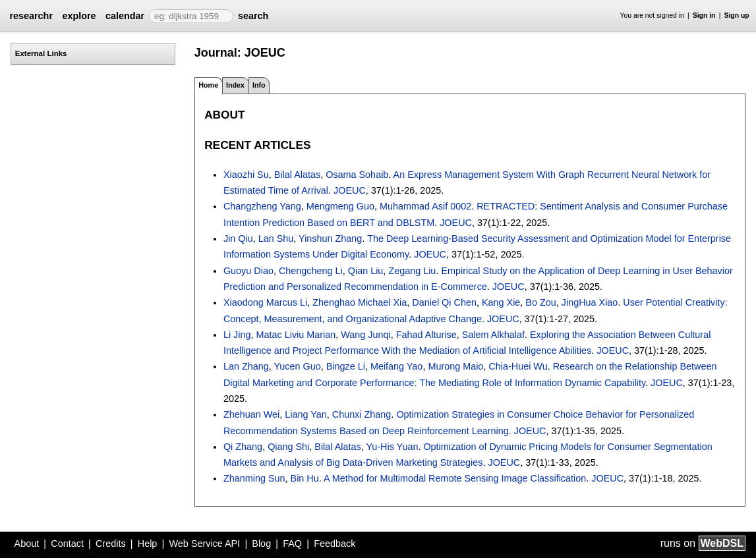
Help (148, 544)
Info (259, 85)
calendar (125, 16)
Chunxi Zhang (362, 414)
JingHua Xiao (590, 302)
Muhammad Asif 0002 (425, 206)
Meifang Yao (396, 366)
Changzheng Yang (262, 206)
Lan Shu (276, 238)
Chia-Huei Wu (518, 366)
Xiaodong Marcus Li (265, 302)
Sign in (704, 15)
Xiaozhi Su (246, 175)
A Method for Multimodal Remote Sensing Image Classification (455, 478)
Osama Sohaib (357, 175)
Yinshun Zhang (330, 238)
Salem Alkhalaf (493, 335)
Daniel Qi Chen (444, 302)
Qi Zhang (243, 447)
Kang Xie (501, 302)
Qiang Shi (288, 447)
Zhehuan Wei (251, 414)
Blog (261, 544)
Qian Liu (366, 271)
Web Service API (204, 544)
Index (235, 85)
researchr (31, 16)
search (253, 16)
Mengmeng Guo (340, 206)
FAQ (292, 544)
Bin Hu (305, 478)
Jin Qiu (238, 238)
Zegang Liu (412, 271)
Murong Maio (455, 366)
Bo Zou (540, 302)
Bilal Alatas (297, 175)
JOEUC (350, 190)
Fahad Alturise (426, 335)
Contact (67, 544)
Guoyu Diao (248, 271)
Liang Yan (306, 414)
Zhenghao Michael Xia (360, 302)
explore (79, 16)
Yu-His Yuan (392, 447)
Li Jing (237, 335)
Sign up (737, 15)
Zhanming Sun (254, 478)
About (27, 544)
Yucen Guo (297, 366)
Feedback (334, 544)
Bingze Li (346, 366)
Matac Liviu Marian (296, 335)
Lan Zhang (246, 366)
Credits (111, 544)
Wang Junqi (365, 335)
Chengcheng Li (311, 271)
